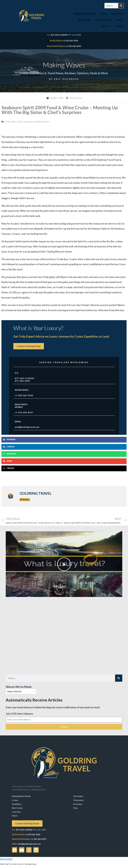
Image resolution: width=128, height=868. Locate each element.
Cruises (103, 14)
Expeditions (117, 14)
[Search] (121, 6)
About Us (106, 26)
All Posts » (25, 499)
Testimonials (78, 800)
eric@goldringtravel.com (27, 427)
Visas (76, 808)
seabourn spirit (42, 122)
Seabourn (28, 122)
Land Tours (16, 812)
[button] (64, 440)
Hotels (119, 20)
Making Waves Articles (85, 14)
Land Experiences (104, 20)
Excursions (78, 804)
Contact (119, 26)
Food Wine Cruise (14, 122)
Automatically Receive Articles (34, 700)
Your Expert (78, 796)
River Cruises (85, 20)
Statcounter (6, 859)
